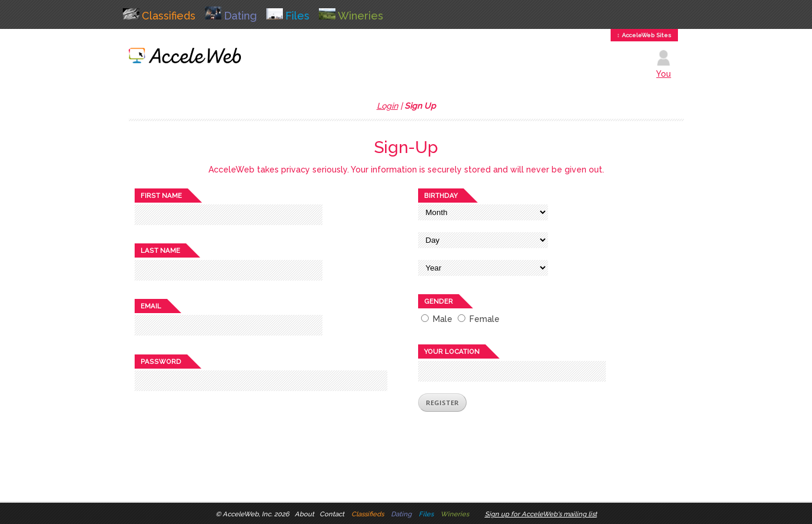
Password (161, 362)
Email (151, 306)
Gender (438, 301)
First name (161, 196)
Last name (160, 250)
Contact (332, 514)
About (304, 514)
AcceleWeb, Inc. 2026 (256, 514)
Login (387, 106)
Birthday (441, 196)
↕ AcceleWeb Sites (644, 35)
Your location (452, 351)
